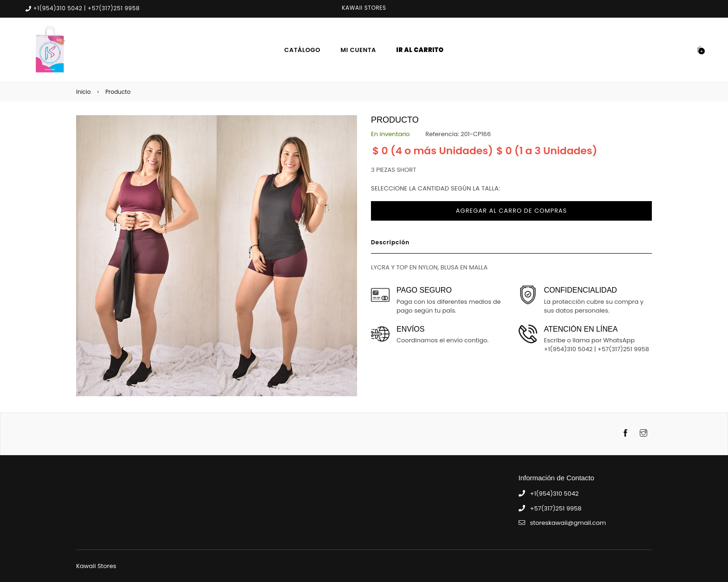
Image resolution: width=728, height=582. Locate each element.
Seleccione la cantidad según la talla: (435, 188)
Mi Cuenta (359, 50)
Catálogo (302, 50)
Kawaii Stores (96, 566)
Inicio (84, 92)
